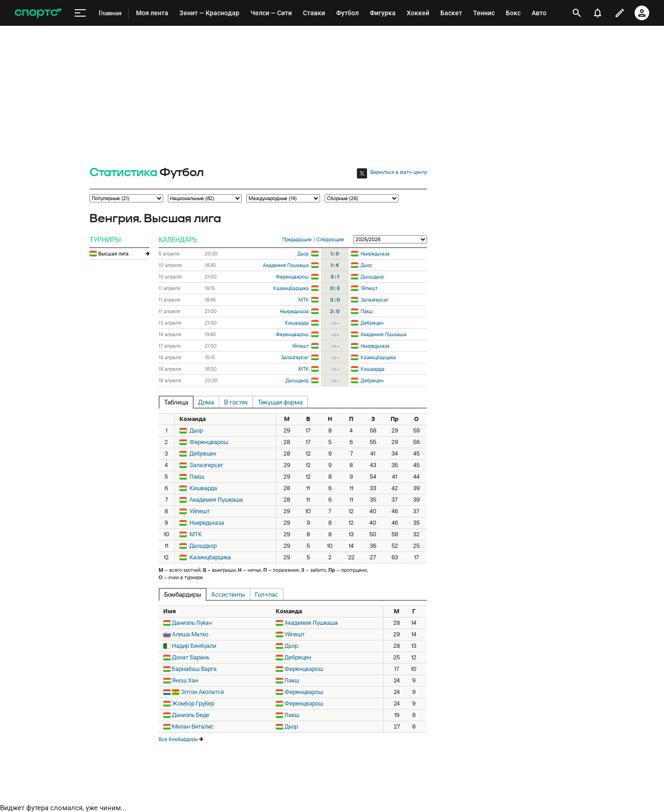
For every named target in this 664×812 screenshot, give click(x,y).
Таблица (176, 402)
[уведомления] (598, 13)
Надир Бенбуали (194, 646)
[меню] (80, 13)
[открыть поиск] (577, 13)
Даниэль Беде (191, 715)
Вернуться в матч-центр (399, 172)
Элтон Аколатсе (202, 692)
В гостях (236, 402)
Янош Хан (185, 680)
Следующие (330, 239)
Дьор (303, 254)
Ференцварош (292, 277)
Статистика (123, 173)
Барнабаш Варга (194, 669)
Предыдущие (297, 239)
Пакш (367, 311)
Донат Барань (191, 657)
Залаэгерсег (375, 300)
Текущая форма (280, 402)
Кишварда (297, 323)
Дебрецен (372, 323)
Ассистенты (228, 594)
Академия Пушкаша (286, 265)
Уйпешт (369, 288)
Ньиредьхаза (375, 254)
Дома (206, 402)
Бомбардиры (183, 594)
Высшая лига (113, 254)
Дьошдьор (372, 277)
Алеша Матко (190, 634)
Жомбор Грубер (193, 703)
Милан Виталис (193, 726)
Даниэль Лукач (192, 623)
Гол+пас (267, 594)
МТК (304, 300)
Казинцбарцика (291, 288)
